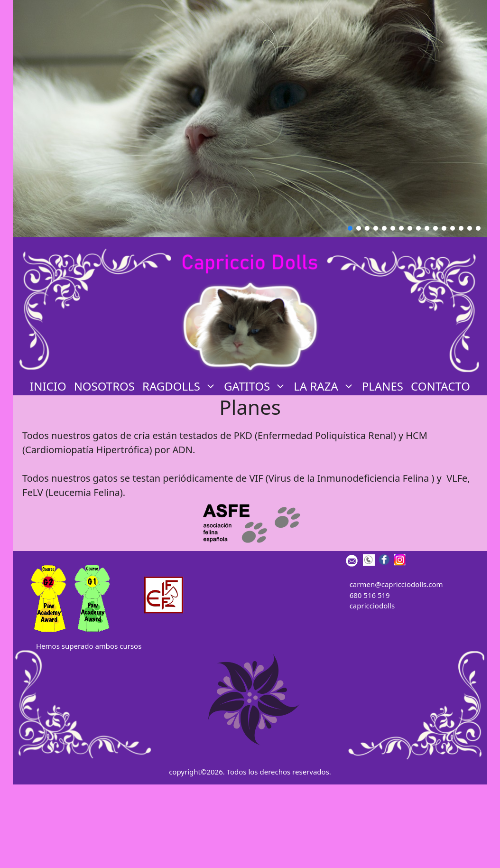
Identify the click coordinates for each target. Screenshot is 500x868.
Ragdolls (181, 386)
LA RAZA (326, 386)
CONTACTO (440, 386)
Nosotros (104, 386)
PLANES (383, 386)
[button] (350, 228)
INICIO (48, 386)
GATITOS (257, 386)
